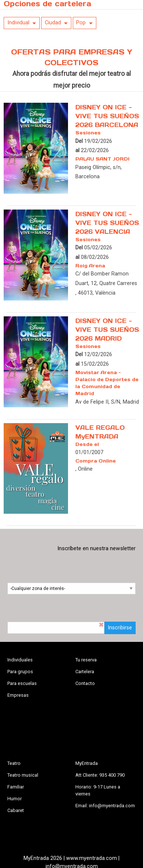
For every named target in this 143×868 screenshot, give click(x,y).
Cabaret (16, 810)
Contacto (85, 683)
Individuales (20, 660)
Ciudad (53, 23)
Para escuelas (22, 683)
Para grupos (20, 672)
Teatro (14, 763)
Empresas (18, 695)
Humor (15, 799)
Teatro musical (23, 775)
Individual (18, 23)
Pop (81, 23)
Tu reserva (86, 660)
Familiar (16, 787)
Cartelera (85, 672)
